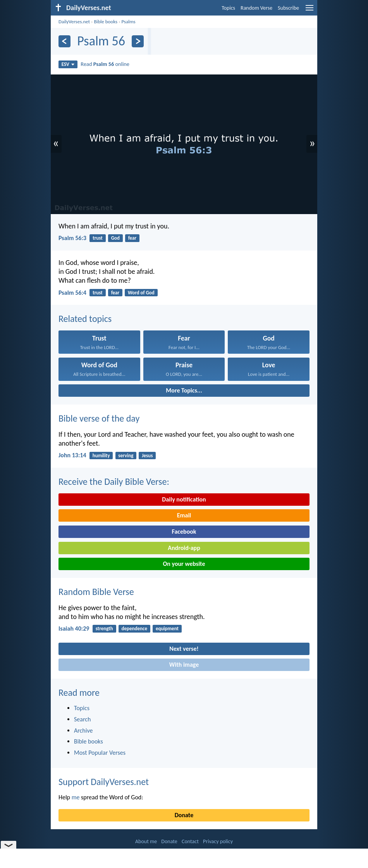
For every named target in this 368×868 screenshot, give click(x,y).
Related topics (85, 319)
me (76, 797)
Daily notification (184, 499)
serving (126, 456)
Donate (184, 815)
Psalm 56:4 (72, 293)
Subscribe (288, 8)
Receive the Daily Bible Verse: (114, 482)
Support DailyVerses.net (104, 782)
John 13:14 (72, 455)
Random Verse (256, 8)
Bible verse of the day (99, 418)
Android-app (184, 548)
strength (104, 629)
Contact (190, 841)
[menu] (310, 11)
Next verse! (184, 649)
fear (132, 238)
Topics (228, 8)
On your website (184, 564)
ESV (68, 64)
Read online (105, 64)
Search (83, 719)
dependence (135, 629)
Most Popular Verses (100, 753)
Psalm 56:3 (72, 238)
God (115, 238)
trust (98, 238)
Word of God (141, 293)
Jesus (147, 456)
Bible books (106, 22)
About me (146, 841)
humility (101, 456)
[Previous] (64, 41)
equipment (167, 629)
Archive (83, 731)
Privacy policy (218, 841)
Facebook (184, 532)
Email (184, 515)
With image (184, 665)
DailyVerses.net (74, 22)
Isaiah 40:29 (74, 629)
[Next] (138, 41)
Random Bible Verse (96, 592)
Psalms (128, 22)
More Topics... (184, 390)
